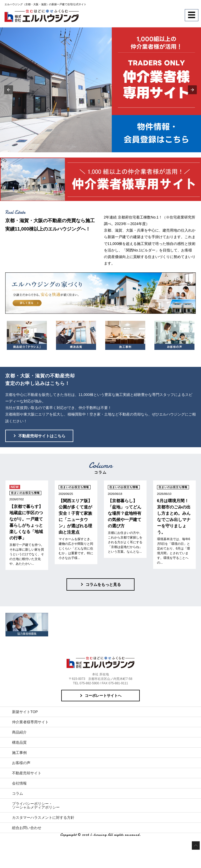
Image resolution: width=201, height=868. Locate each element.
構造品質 (19, 742)
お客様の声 (21, 763)
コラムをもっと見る (103, 584)
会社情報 (19, 783)
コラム (18, 793)
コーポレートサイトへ (103, 696)
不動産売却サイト (27, 773)
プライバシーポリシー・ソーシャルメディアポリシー (36, 805)
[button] (9, 90)
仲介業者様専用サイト (30, 722)
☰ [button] (192, 15)
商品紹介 (19, 732)
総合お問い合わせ (27, 828)
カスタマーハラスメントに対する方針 (43, 817)
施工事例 (19, 753)
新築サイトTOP (25, 712)
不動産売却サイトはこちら (42, 436)
